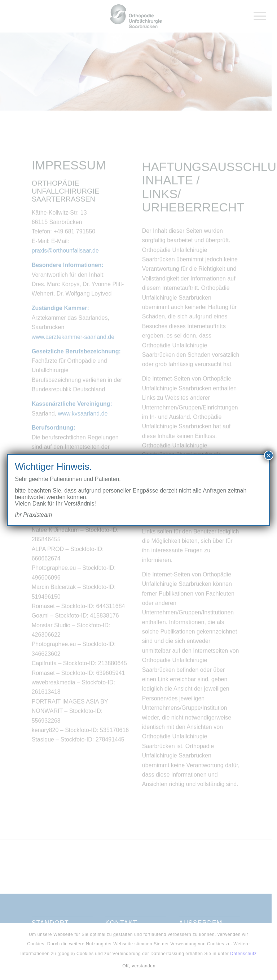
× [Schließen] (269, 455)
